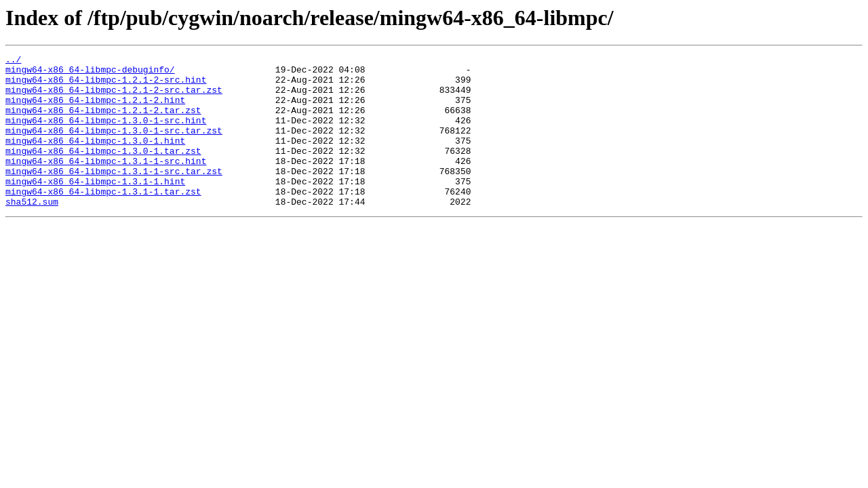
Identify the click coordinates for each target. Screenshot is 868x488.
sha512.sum (32, 232)
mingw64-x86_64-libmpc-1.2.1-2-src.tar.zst (114, 98)
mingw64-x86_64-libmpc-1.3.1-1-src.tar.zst (114, 195)
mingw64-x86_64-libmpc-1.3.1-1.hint (95, 207)
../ (13, 61)
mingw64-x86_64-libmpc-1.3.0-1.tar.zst (103, 171)
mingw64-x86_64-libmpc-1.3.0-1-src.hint (106, 134)
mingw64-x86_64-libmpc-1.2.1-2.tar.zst (103, 122)
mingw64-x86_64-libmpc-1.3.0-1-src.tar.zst (114, 146)
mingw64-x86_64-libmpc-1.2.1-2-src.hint (106, 85)
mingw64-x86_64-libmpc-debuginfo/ (90, 73)
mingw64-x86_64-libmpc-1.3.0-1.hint (95, 159)
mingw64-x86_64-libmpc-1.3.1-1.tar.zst (103, 220)
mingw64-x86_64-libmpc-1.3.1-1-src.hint (106, 183)
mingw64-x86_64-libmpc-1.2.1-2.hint (95, 110)
